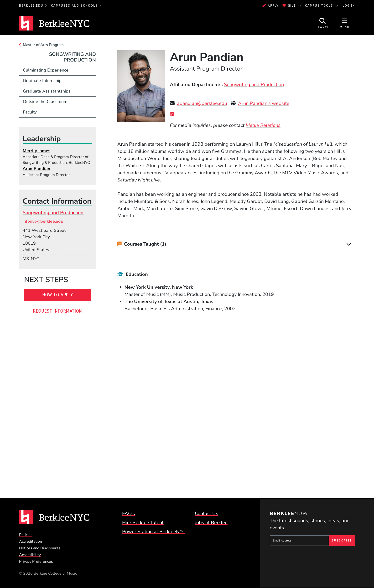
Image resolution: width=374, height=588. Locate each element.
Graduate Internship (42, 81)
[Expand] (349, 244)
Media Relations (263, 125)
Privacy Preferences (36, 562)
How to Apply (58, 295)
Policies (26, 535)
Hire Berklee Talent (143, 523)
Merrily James (36, 151)
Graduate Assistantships (47, 91)
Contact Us (207, 513)
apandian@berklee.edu (202, 103)
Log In (349, 6)
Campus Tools (320, 6)
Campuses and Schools (75, 6)
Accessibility (30, 555)
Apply (270, 6)
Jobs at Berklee (211, 523)
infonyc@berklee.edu (43, 221)
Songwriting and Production (254, 85)
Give (289, 6)
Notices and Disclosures (40, 548)
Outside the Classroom (45, 102)
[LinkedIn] (173, 114)
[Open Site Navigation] (345, 23)
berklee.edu (31, 6)
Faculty (30, 112)
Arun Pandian (36, 169)
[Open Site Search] (323, 23)
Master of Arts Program (43, 45)
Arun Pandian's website (264, 103)
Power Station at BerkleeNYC (154, 532)
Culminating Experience (46, 70)
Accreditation (31, 542)
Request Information (57, 311)
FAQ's (129, 513)
